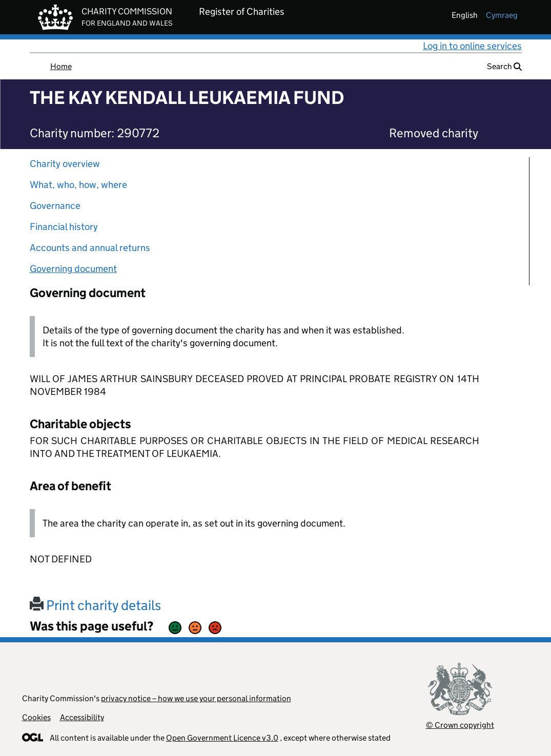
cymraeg (502, 15)
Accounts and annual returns (90, 248)
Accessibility (82, 717)
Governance (55, 206)
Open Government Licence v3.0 (222, 738)
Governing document (73, 269)
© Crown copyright (460, 725)
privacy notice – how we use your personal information (196, 698)
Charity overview (65, 164)
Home (61, 66)
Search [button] (504, 66)
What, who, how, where (78, 185)
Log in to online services (472, 46)
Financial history (64, 227)
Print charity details (95, 605)
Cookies (36, 717)
